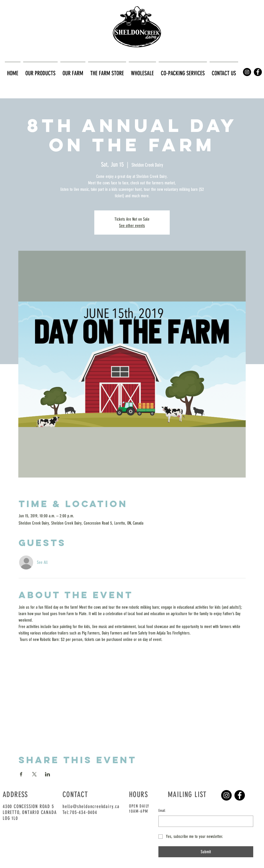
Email (162, 811)
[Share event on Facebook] (21, 774)
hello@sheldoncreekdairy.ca (91, 806)
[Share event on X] (34, 774)
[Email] (204, 821)
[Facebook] (240, 795)
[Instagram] (226, 795)
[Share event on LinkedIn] (48, 774)
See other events (132, 226)
